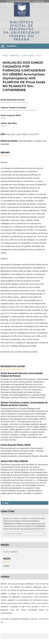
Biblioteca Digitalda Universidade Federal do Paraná (22, 31)
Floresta (12, 46)
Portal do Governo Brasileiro (19, 1)
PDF (6, 503)
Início (5, 55)
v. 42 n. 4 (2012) (27, 55)
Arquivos (15, 55)
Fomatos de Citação (14, 534)
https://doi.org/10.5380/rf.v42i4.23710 (22, 134)
